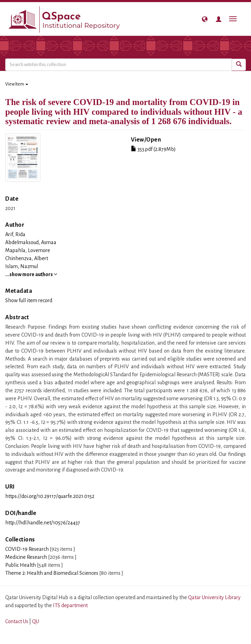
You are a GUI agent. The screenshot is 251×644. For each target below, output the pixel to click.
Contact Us (17, 621)
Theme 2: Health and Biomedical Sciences (52, 573)
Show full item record (29, 300)
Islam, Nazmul (22, 266)
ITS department (70, 605)
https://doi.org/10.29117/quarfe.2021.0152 (50, 496)
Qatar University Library (214, 597)
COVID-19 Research (27, 549)
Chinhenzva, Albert (27, 258)
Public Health (21, 565)
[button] (205, 19)
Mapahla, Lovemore (28, 250)
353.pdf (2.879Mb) (153, 149)
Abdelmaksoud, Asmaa (31, 242)
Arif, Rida (15, 234)
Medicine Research (26, 557)
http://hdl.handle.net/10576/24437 (43, 523)
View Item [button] (17, 84)
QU (36, 621)
